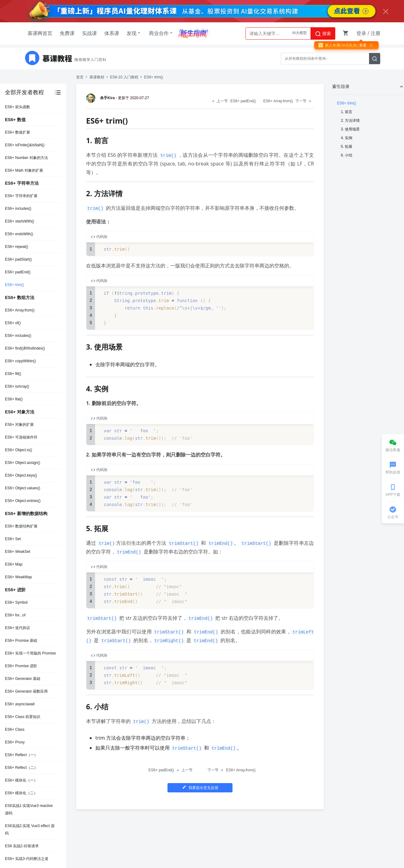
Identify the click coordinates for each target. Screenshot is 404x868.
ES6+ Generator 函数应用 (26, 691)
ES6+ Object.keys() (21, 475)
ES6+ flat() (14, 399)
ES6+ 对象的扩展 (19, 425)
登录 (361, 33)
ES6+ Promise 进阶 (21, 666)
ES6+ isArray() (17, 386)
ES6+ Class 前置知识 (23, 717)
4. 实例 (347, 138)
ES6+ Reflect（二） (21, 768)
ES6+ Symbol (16, 602)
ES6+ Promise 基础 (21, 641)
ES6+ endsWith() (19, 234)
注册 (376, 33)
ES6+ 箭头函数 (17, 107)
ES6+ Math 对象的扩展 (24, 170)
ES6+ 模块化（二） (21, 793)
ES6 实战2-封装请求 (22, 846)
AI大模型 (300, 33)
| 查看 (362, 45)
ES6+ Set (13, 539)
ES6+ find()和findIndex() (25, 348)
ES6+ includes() (18, 209)
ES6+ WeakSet (18, 552)
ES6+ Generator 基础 (23, 679)
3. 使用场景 (350, 129)
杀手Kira (101, 98)
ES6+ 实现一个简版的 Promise (30, 653)
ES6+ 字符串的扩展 (21, 196)
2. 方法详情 (350, 121)
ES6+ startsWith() (20, 221)
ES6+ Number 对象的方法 (26, 158)
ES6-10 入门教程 (124, 77)
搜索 (323, 34)
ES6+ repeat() (17, 247)
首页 (80, 77)
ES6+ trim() (14, 285)
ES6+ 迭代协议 (17, 628)
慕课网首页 (40, 33)
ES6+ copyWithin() (20, 361)
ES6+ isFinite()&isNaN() (25, 145)
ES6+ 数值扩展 (17, 132)
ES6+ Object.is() (19, 450)
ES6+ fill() (13, 374)
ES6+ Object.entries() (23, 501)
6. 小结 (347, 155)
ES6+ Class (15, 729)
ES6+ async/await (20, 704)
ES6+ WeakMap (18, 577)
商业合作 (161, 33)
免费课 (67, 33)
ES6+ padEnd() (18, 272)
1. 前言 (347, 112)
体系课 (112, 33)
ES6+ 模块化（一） (21, 780)
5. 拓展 (347, 147)
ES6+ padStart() (18, 259)
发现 (134, 33)
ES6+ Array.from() (20, 310)
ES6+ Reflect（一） (21, 755)
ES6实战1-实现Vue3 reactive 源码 (29, 809)
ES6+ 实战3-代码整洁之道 (27, 859)
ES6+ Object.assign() (23, 463)
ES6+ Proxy (15, 742)
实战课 (89, 33)
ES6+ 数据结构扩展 (21, 526)
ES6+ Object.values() (23, 488)
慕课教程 (97, 77)
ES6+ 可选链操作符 (21, 437)
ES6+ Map (14, 564)
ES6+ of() (13, 323)
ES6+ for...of (15, 615)
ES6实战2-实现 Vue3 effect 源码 (30, 830)
